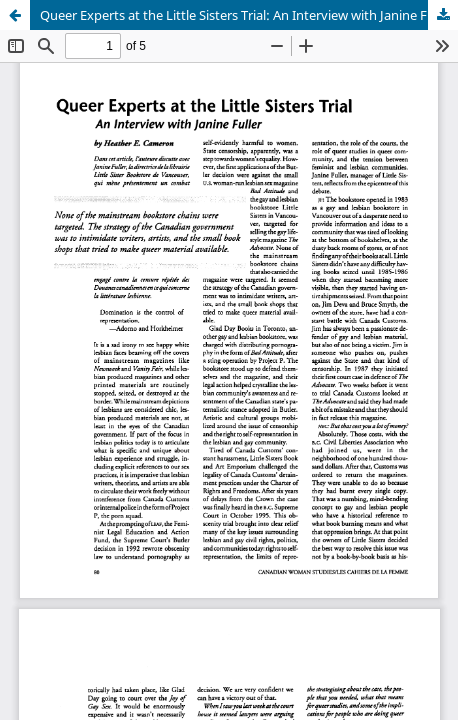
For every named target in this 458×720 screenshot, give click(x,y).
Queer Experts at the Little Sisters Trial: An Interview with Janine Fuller (246, 15)
